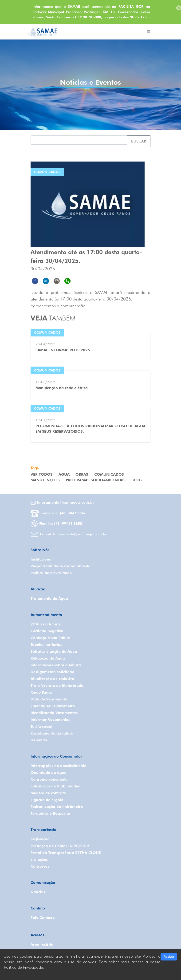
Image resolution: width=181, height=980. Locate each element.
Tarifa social (41, 726)
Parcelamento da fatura (52, 733)
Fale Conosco (43, 918)
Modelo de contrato (48, 793)
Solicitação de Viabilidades (55, 786)
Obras (82, 474)
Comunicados (109, 474)
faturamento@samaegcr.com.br (62, 502)
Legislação (40, 839)
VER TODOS (41, 474)
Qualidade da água (49, 773)
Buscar (139, 141)
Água (64, 474)
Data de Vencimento (49, 699)
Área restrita (42, 944)
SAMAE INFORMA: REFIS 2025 (63, 350)
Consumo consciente (49, 779)
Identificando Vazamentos (54, 713)
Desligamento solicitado (52, 672)
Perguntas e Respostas (51, 813)
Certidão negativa (47, 631)
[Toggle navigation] (149, 32)
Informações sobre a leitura (56, 665)
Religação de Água (48, 658)
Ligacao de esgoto (47, 800)
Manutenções (45, 480)
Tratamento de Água (49, 599)
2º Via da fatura (45, 624)
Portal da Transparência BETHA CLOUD (66, 853)
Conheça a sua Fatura (51, 638)
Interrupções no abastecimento (59, 766)
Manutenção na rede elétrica (62, 388)
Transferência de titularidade (57, 686)
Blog (137, 480)
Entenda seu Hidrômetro (53, 706)
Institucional (42, 559)
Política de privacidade (51, 573)
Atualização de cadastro (52, 679)
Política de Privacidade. (24, 968)
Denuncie (39, 740)
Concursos (40, 866)
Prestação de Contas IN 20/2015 (60, 846)
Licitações (39, 859)
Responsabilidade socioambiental (61, 566)
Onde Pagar (41, 692)
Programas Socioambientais (96, 480)
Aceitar (169, 957)
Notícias (38, 892)
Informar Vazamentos (50, 720)
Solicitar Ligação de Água (54, 651)
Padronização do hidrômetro (57, 807)
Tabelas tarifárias (46, 645)
